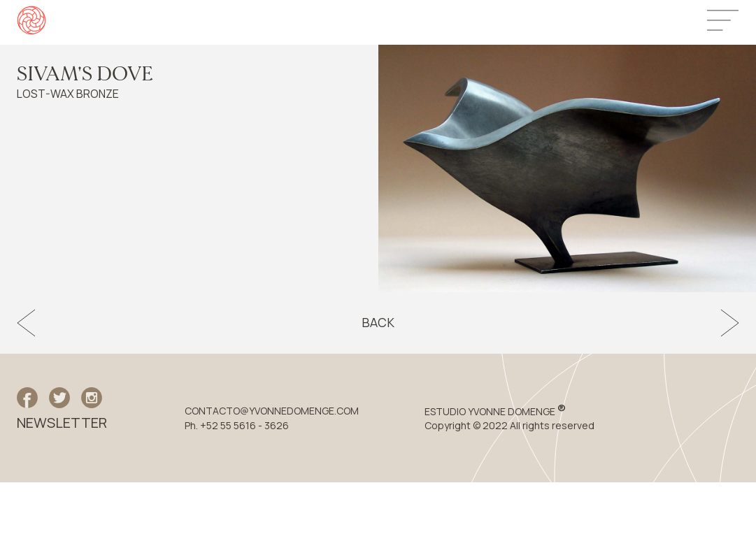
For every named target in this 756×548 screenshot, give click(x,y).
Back (378, 323)
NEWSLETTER (62, 423)
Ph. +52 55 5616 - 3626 (237, 426)
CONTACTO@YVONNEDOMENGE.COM (272, 411)
